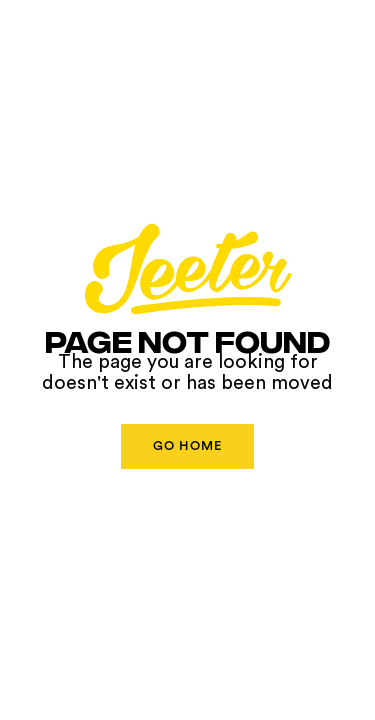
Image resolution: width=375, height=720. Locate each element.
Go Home (187, 446)
